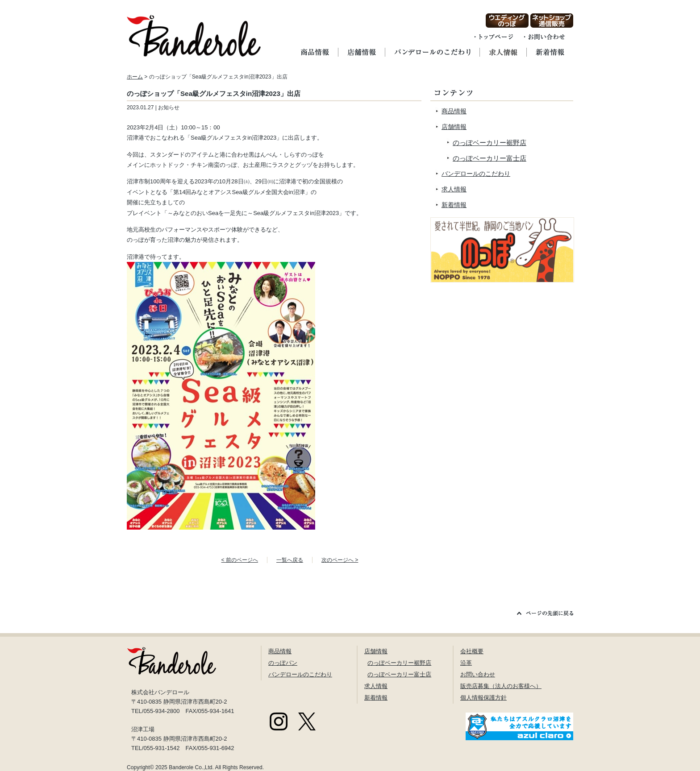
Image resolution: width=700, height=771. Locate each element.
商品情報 (454, 111)
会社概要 (472, 651)
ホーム (135, 77)
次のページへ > (340, 560)
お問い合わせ (478, 674)
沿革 (466, 663)
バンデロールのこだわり (476, 174)
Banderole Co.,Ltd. (191, 767)
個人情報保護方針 (483, 698)
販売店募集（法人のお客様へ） (501, 686)
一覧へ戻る (290, 560)
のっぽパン (283, 663)
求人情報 (454, 189)
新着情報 (454, 205)
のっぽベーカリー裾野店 (490, 143)
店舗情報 (454, 127)
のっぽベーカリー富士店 (490, 158)
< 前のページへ (240, 560)
